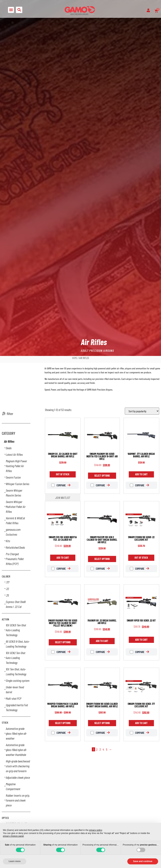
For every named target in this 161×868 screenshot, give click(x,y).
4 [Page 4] (103, 749)
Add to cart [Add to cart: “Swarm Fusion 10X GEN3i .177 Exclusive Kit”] (141, 723)
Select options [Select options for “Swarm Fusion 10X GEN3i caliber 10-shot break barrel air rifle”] (102, 723)
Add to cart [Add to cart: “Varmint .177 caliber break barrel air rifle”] (141, 474)
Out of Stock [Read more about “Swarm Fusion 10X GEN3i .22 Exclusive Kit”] (141, 558)
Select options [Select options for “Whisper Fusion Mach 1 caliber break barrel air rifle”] (63, 723)
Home (75, 358)
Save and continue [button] (143, 861)
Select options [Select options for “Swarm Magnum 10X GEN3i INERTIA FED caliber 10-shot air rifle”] (102, 476)
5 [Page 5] (107, 749)
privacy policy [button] (96, 830)
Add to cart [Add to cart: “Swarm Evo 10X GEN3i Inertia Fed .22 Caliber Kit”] (63, 558)
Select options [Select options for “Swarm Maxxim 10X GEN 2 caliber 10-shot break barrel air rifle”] (102, 559)
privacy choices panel (13, 836)
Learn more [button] (15, 861)
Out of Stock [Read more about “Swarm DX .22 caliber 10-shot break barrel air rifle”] (63, 474)
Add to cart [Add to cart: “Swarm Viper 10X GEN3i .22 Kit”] (141, 640)
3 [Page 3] (100, 749)
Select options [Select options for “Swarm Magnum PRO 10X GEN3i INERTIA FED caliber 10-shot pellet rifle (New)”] (63, 642)
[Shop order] (142, 411)
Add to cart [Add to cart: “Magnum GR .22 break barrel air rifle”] (102, 641)
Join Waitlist (63, 498)
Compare (58, 485)
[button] (11, 10)
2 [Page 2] (97, 749)
